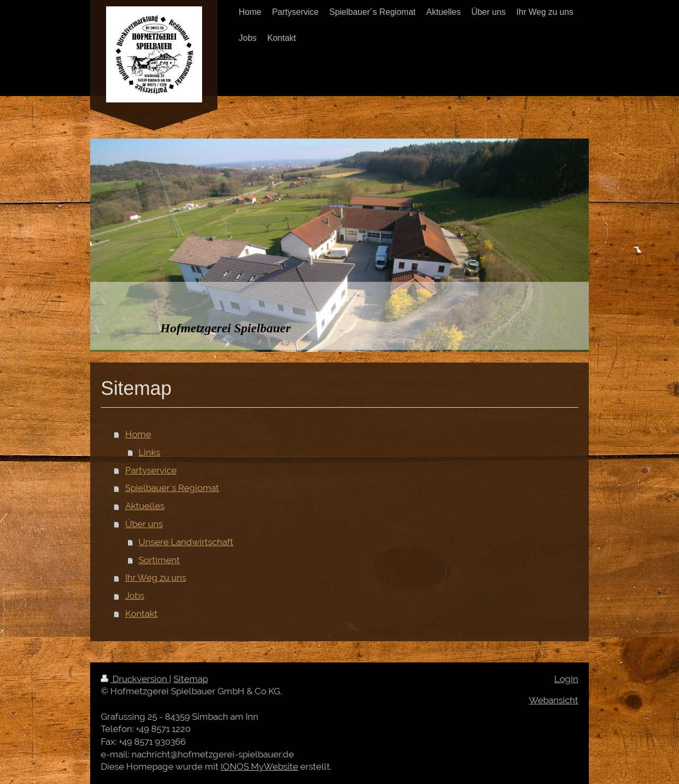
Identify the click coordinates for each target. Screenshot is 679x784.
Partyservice (151, 470)
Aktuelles (145, 506)
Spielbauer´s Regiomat (172, 488)
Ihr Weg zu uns (156, 578)
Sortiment (159, 560)
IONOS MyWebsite (259, 766)
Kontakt (141, 614)
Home (138, 434)
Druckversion (135, 679)
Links (149, 452)
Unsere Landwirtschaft (186, 542)
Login (566, 679)
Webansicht (554, 700)
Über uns (144, 524)
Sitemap (191, 679)
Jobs (135, 596)
